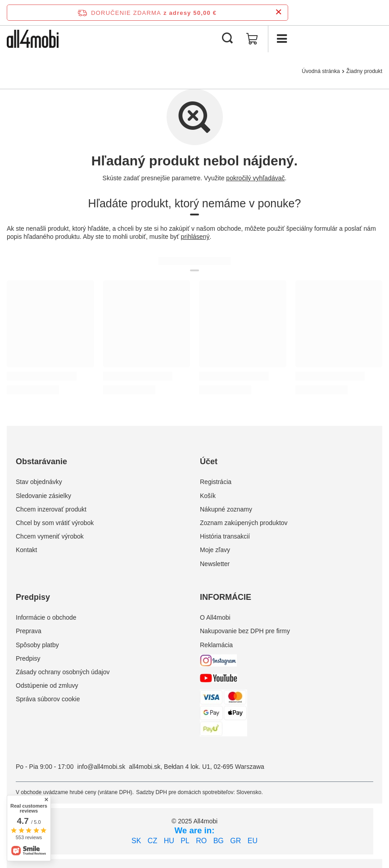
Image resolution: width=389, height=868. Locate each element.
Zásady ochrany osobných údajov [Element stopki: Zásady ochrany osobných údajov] (63, 672)
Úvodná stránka (321, 71)
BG (219, 841)
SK (136, 841)
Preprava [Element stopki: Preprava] (29, 631)
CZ (152, 841)
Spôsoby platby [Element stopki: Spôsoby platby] (37, 645)
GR (235, 841)
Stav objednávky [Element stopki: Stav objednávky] (39, 482)
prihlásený (195, 237)
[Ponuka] (281, 39)
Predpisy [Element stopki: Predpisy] (28, 658)
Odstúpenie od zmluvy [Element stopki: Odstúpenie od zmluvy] (47, 685)
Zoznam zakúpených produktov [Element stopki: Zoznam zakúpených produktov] (244, 523)
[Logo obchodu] (33, 39)
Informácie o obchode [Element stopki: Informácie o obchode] (46, 617)
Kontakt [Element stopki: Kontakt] (26, 550)
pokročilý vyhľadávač (255, 178)
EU (253, 841)
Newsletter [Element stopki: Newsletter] (215, 564)
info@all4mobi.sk (101, 767)
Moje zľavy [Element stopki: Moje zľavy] (215, 550)
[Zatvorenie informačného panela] (278, 12)
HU (169, 841)
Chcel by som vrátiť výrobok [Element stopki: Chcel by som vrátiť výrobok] (55, 523)
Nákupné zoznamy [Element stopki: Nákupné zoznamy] (226, 509)
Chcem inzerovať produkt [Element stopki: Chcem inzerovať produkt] (51, 509)
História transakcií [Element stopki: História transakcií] (225, 536)
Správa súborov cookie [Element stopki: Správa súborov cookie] (48, 699)
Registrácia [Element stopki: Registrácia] (216, 482)
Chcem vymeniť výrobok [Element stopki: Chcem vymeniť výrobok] (50, 536)
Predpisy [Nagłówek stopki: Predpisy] (33, 597)
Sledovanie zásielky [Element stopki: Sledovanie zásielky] (43, 496)
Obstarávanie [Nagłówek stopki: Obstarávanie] (41, 461)
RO (201, 841)
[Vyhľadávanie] (227, 39)
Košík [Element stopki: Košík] (208, 496)
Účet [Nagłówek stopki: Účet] (209, 461)
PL (185, 841)
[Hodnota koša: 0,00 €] (252, 39)
